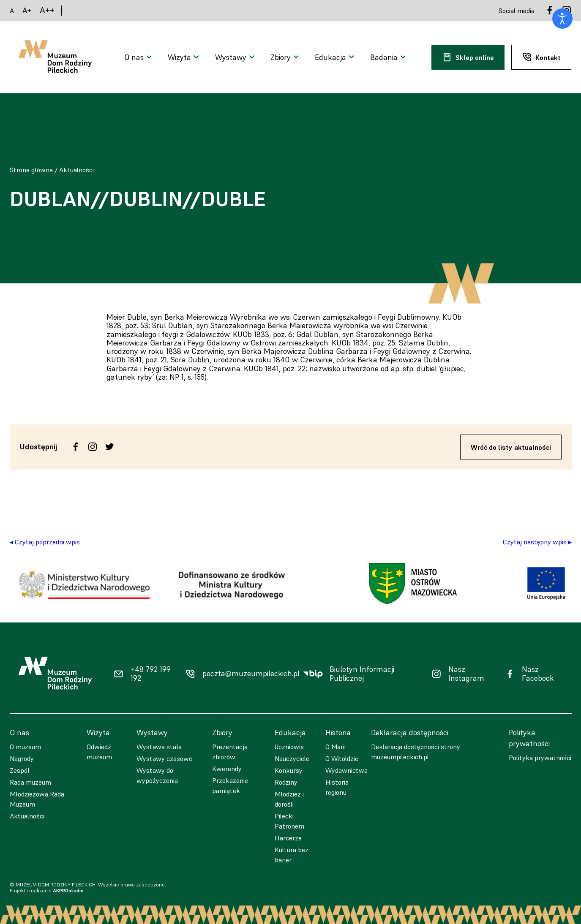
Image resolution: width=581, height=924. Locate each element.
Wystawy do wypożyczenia (157, 775)
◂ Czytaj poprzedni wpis (45, 542)
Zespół (20, 770)
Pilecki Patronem (289, 821)
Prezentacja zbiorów (230, 752)
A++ (47, 10)
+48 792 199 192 (151, 674)
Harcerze (288, 838)
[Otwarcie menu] (139, 57)
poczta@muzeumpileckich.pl (251, 674)
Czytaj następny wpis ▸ (537, 542)
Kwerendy (227, 769)
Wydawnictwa (346, 770)
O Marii (336, 747)
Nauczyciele (292, 758)
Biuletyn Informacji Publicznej (362, 674)
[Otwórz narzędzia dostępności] (562, 19)
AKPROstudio (68, 890)
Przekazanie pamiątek (230, 785)
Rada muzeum (30, 782)
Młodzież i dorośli (289, 799)
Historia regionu (337, 787)
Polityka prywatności (540, 758)
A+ (27, 10)
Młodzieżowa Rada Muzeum (37, 799)
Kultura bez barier (292, 855)
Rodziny (286, 782)
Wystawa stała (159, 747)
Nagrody (22, 758)
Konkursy (289, 770)
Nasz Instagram (466, 674)
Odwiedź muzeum (99, 752)
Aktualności (76, 170)
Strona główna (31, 170)
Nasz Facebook (538, 674)
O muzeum (25, 747)
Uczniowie (289, 747)
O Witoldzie (342, 758)
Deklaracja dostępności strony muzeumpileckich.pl (416, 752)
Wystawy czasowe (164, 758)
